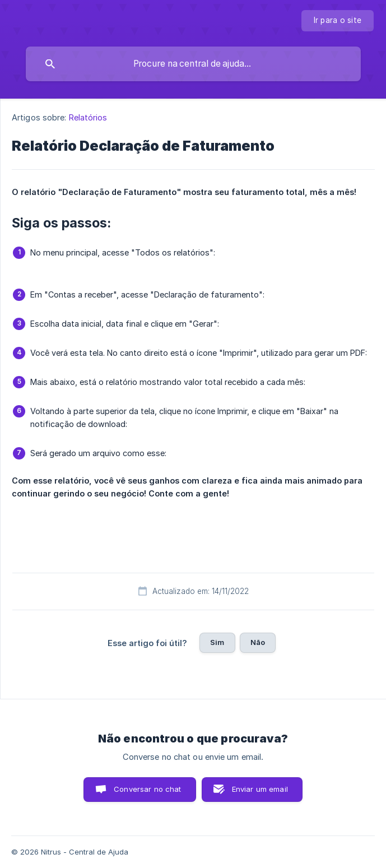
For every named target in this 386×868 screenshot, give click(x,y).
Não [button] (258, 642)
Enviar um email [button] (260, 789)
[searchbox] (193, 64)
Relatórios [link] (88, 117)
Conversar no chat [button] (148, 789)
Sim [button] (217, 642)
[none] (338, 21)
